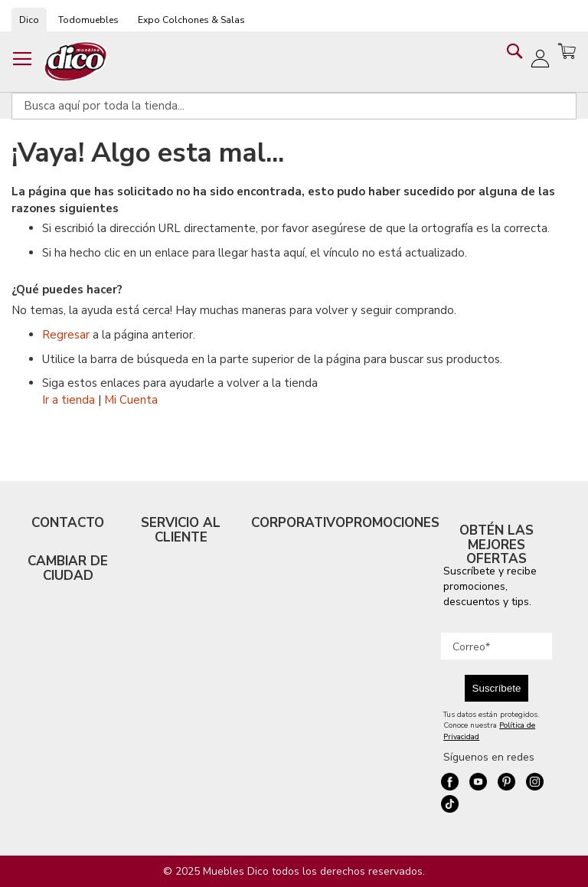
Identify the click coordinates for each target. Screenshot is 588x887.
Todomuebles (88, 20)
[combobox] (294, 106)
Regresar (66, 335)
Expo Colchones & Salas (191, 20)
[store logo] (76, 62)
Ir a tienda (69, 400)
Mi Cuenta (131, 400)
